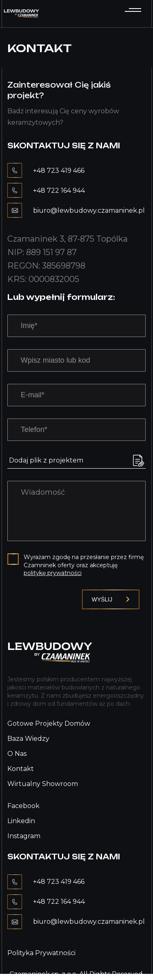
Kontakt (21, 769)
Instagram (24, 836)
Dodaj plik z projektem (46, 460)
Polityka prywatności (41, 953)
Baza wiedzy (28, 739)
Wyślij (111, 599)
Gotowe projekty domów (49, 723)
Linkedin (21, 821)
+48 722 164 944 (59, 190)
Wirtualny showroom (43, 784)
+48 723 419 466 (59, 171)
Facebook (23, 806)
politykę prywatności (53, 573)
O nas (17, 754)
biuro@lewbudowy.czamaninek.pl (89, 210)
